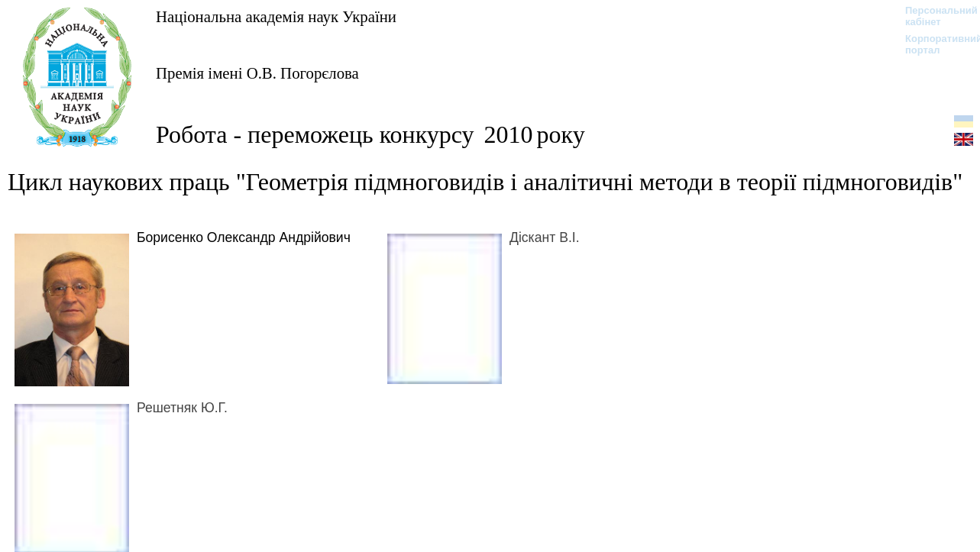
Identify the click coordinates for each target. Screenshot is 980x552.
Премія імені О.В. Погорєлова (257, 73)
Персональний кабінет (934, 16)
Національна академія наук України (276, 16)
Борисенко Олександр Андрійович (244, 237)
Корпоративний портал (934, 44)
